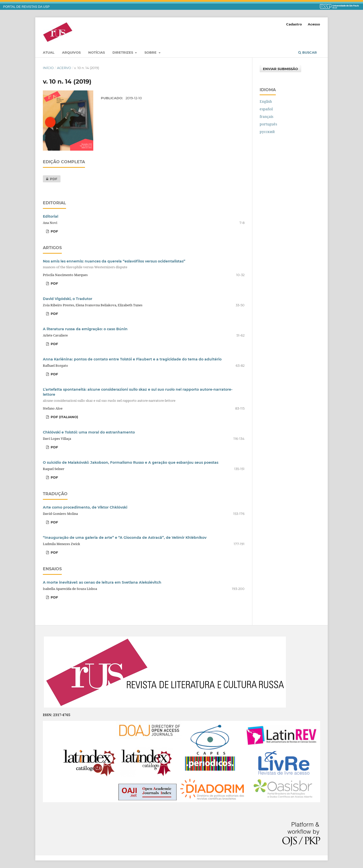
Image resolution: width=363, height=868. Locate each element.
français (266, 116)
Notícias (97, 52)
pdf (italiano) (64, 417)
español (266, 109)
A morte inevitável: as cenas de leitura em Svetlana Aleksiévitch (102, 582)
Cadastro (294, 24)
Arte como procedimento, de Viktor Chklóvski (85, 507)
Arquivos (71, 52)
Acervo (64, 68)
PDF (54, 344)
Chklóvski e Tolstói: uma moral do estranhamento (89, 432)
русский (267, 132)
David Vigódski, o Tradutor (68, 299)
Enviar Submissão (280, 69)
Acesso (314, 24)
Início (48, 68)
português (268, 124)
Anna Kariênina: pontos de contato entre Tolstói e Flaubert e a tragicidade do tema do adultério (132, 359)
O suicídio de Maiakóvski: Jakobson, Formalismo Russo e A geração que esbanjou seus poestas (131, 462)
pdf (50, 179)
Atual (49, 52)
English (266, 101)
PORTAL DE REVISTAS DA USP (26, 7)
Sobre (151, 52)
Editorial (51, 216)
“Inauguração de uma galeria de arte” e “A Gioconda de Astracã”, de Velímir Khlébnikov (125, 538)
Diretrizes (123, 52)
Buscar (308, 52)
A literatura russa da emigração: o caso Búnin (85, 329)
